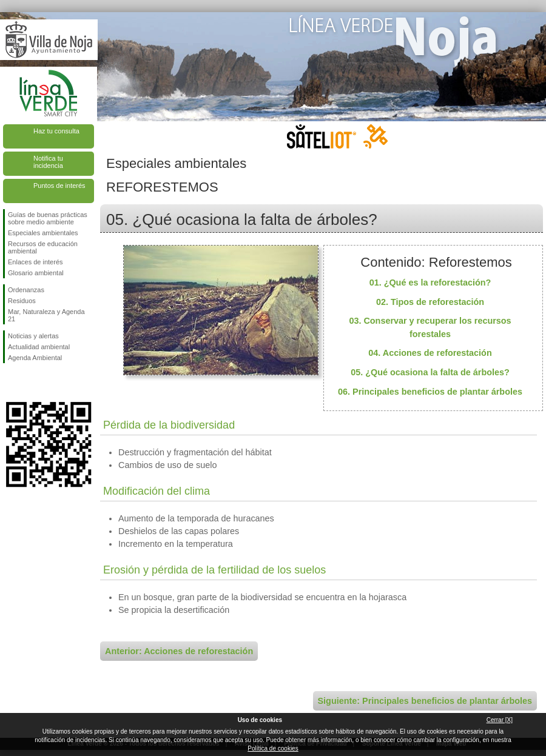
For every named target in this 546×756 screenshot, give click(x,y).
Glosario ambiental (36, 273)
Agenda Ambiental (35, 358)
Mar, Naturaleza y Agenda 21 (46, 315)
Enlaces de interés (35, 262)
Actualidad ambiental (39, 347)
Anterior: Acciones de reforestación (179, 651)
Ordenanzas (26, 290)
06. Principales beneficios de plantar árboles (430, 392)
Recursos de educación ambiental (43, 247)
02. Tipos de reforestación (430, 302)
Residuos (22, 301)
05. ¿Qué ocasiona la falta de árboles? (430, 372)
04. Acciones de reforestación (430, 353)
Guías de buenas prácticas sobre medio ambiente (48, 218)
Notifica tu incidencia (48, 162)
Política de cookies (273, 748)
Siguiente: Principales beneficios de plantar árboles (425, 701)
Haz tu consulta (56, 131)
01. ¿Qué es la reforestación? (430, 283)
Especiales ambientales (43, 233)
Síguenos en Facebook (10, 383)
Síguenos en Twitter (30, 383)
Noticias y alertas (33, 336)
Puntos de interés (59, 186)
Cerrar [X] (500, 720)
